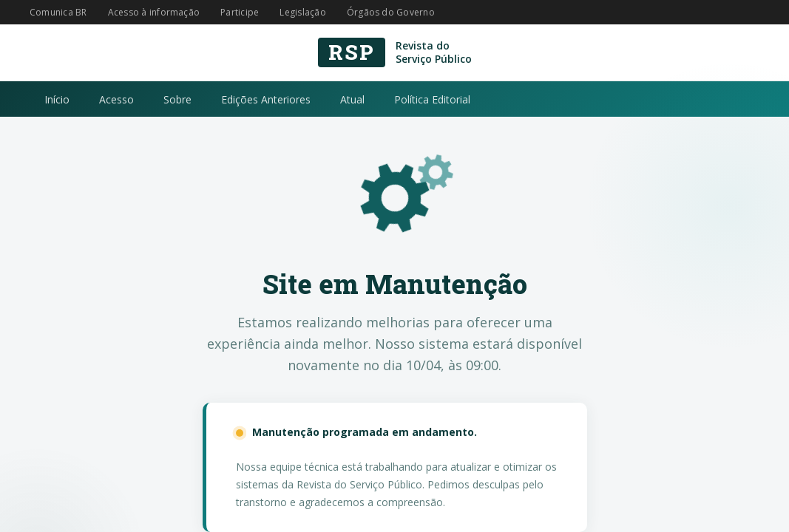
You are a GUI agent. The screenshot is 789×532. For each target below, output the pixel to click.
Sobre (177, 99)
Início (57, 99)
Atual (352, 99)
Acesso (116, 99)
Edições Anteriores (266, 99)
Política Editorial (432, 99)
